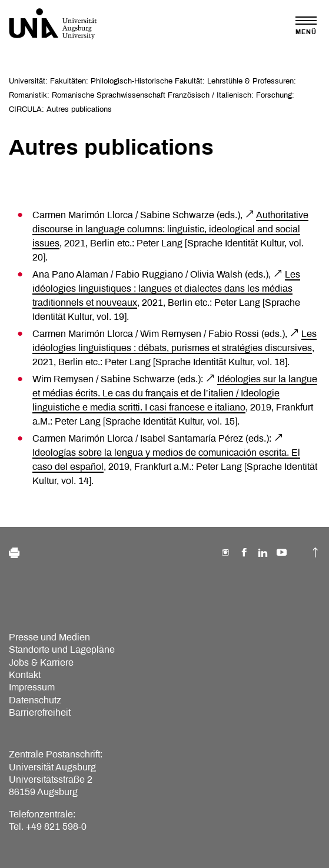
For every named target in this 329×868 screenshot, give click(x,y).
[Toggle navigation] (306, 26)
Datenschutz (35, 700)
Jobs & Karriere (41, 662)
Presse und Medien (49, 637)
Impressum (32, 687)
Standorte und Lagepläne (62, 650)
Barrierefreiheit (40, 712)
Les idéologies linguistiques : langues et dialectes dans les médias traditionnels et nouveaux (166, 288)
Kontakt (25, 675)
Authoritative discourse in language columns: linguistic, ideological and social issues (170, 229)
